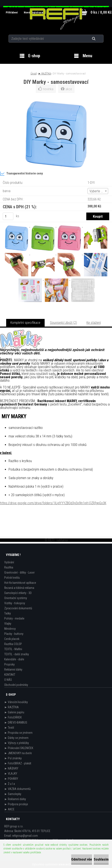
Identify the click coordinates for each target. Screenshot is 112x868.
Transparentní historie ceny (21, 174)
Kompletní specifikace (25, 323)
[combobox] (98, 191)
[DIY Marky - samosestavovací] (17, 226)
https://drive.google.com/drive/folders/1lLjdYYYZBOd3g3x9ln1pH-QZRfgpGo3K (53, 503)
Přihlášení (12, 12)
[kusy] (8, 216)
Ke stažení (94, 323)
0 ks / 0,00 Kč (101, 12)
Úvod (34, 74)
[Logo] (56, 19)
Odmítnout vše (82, 859)
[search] (99, 39)
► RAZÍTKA (45, 74)
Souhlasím (101, 859)
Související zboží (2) (63, 323)
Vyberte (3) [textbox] (97, 191)
